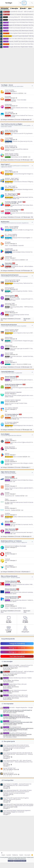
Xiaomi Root (9, 337)
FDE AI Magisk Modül (12, 727)
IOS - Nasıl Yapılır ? (11, 186)
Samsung (8, 477)
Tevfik (11, 444)
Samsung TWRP (10, 304)
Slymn (24, 608)
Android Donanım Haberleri (13, 392)
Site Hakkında (9, 112)
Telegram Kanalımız (17, 644)
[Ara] (32, 3)
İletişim (3, 855)
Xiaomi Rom (9, 345)
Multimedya (5, 222)
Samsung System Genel (12, 280)
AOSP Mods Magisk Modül (14, 715)
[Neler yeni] (28, 3)
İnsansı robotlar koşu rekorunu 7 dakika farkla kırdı (17, 679)
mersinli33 (21, 246)
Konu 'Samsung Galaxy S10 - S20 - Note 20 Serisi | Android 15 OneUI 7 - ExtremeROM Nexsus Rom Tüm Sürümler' (18, 762)
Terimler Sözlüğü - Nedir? (14, 202)
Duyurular (8, 97)
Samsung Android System (10, 275)
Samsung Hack (10, 311)
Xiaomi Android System (9, 325)
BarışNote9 (13, 101)
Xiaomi (7, 485)
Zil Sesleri (8, 242)
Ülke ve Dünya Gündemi (9, 576)
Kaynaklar (8, 263)
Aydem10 (12, 191)
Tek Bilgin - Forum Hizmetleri (16, 100)
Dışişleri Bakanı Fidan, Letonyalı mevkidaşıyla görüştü (15, 685)
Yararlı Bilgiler (9, 138)
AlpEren (14, 586)
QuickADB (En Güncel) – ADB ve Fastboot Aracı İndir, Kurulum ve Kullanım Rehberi (18, 672)
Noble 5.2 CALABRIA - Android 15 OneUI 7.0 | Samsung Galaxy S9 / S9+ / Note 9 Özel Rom (18, 666)
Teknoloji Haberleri (7, 372)
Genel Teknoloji (10, 377)
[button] (2, 853)
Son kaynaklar (9, 704)
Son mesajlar (8, 661)
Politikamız (15, 855)
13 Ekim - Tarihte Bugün (11, 608)
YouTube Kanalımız (17, 656)
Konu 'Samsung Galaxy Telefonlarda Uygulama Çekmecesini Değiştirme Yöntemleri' (17, 811)
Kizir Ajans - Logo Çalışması (12, 260)
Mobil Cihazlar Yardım (12, 154)
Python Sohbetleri (14, 457)
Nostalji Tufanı (9, 460)
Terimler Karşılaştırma (13, 210)
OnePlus (7, 513)
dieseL (12, 109)
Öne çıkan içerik (9, 741)
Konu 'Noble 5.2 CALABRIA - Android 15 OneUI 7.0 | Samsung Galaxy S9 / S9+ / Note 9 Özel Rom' (17, 785)
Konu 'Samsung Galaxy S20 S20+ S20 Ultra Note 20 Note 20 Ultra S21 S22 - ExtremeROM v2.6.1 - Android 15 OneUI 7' (18, 754)
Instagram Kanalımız (17, 648)
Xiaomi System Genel (12, 330)
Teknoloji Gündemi (11, 597)
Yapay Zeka (9, 439)
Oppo (7, 499)
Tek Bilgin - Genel (7, 85)
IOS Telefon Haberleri (11, 408)
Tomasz (12, 151)
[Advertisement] (17, 66)
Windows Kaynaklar (9, 676)
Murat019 (12, 117)
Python (7, 454)
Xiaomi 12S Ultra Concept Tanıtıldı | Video (16, 403)
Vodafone (8, 553)
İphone (7, 521)
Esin (10, 405)
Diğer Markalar (10, 529)
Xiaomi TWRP (9, 353)
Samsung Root (9, 288)
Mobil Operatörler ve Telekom (11, 541)
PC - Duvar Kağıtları (11, 234)
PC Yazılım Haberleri (12, 414)
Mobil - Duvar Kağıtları (12, 227)
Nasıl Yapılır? (9, 171)
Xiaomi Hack (9, 361)
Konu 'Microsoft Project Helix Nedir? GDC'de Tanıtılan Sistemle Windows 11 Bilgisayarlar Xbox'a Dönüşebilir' (18, 805)
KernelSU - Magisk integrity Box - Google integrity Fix (18, 708)
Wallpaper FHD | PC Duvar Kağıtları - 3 (19, 238)
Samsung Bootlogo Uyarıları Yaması (17, 315)
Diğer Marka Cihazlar (8, 472)
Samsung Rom (10, 296)
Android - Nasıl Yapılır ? (12, 178)
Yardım (21, 855)
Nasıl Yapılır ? (5, 164)
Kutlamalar (8, 104)
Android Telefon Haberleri (13, 400)
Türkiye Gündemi (11, 581)
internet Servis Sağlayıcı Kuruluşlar (15, 546)
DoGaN (11, 397)
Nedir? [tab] (23, 8)
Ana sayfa (27, 855)
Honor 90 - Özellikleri (10, 510)
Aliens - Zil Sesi (9, 246)
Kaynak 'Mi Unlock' (8, 773)
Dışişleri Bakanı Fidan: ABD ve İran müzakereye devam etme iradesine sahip (16, 696)
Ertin (29, 457)
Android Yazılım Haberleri (14, 384)
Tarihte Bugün (9, 605)
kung (14, 300)
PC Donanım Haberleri (12, 422)
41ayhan (25, 632)
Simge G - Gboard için (14, 364)
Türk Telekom (9, 566)
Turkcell (7, 559)
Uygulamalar (9, 249)
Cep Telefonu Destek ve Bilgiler (12, 124)
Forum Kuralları (10, 90)
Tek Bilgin (9, 3)
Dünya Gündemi (10, 589)
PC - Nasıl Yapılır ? (11, 194)
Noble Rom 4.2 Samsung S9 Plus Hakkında (17, 149)
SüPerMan (12, 350)
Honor (7, 507)
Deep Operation (10, 447)
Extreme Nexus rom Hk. (14, 157)
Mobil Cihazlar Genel (11, 130)
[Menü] (2, 3)
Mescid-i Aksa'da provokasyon (15, 690)
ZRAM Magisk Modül (12, 721)
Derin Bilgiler (5, 434)
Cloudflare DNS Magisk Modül (15, 733)
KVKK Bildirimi (12, 93)
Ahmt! (12, 316)
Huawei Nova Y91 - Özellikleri (12, 496)
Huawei (7, 493)
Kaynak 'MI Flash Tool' (9, 768)
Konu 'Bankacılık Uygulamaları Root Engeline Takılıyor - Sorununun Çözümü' (16, 799)
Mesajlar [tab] (14, 8)
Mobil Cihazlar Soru (11, 146)
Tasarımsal (8, 257)
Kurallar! (9, 855)
